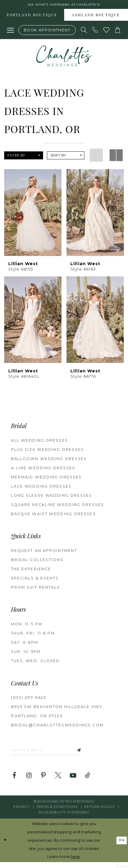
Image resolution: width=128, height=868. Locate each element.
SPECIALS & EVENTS (35, 581)
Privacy (21, 813)
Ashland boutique (96, 18)
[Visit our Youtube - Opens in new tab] (73, 781)
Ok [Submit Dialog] (120, 846)
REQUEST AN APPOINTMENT (44, 553)
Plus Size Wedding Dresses (48, 452)
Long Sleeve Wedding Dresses (52, 498)
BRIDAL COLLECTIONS (37, 562)
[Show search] (84, 33)
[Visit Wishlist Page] (107, 33)
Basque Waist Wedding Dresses (53, 517)
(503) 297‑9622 (29, 700)
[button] (11, 33)
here (75, 862)
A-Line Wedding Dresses (43, 471)
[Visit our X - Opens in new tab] (58, 781)
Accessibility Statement (64, 818)
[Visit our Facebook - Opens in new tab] (14, 781)
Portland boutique (32, 18)
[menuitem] (32, 17)
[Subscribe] (90, 754)
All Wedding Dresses (39, 443)
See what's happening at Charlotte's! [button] (64, 5)
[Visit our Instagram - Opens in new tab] (29, 781)
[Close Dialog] (6, 846)
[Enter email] (56, 754)
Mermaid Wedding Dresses (46, 480)
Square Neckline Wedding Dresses (57, 507)
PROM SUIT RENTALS (36, 590)
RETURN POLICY (99, 813)
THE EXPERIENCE (31, 572)
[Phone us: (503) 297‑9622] (95, 33)
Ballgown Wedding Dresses (49, 461)
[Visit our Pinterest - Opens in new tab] (44, 781)
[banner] (64, 59)
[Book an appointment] (47, 32)
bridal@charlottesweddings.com (57, 728)
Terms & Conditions (57, 813)
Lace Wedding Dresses (41, 489)
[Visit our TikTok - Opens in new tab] (88, 781)
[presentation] (33, 215)
